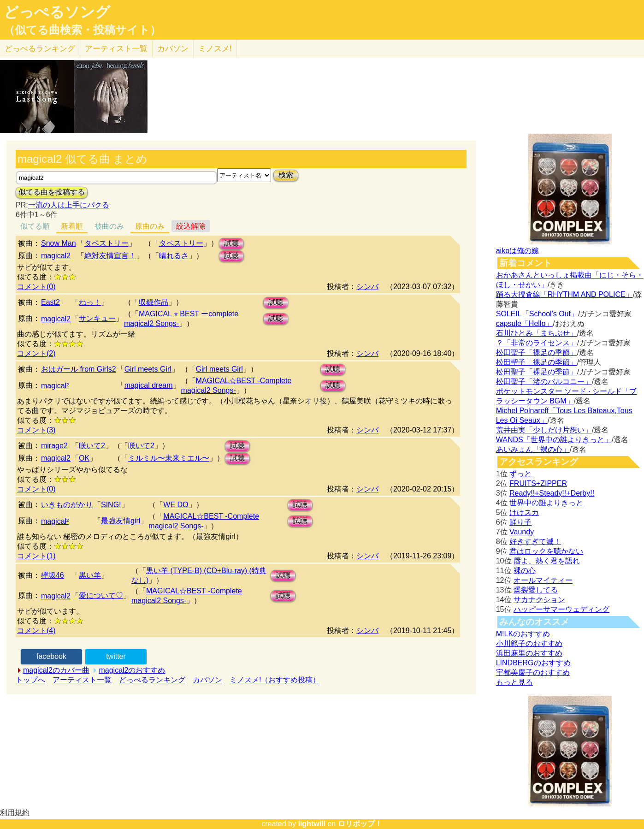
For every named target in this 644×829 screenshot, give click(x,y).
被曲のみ (109, 226)
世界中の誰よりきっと (546, 503)
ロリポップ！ (360, 824)
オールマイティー (543, 580)
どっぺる (40, 49)
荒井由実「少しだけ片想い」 (544, 430)
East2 (50, 302)
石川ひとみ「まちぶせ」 (537, 333)
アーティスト (116, 49)
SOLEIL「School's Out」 (537, 314)
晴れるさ (174, 256)
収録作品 (154, 302)
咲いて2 (92, 446)
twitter (116, 656)
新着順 (72, 226)
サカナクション (539, 600)
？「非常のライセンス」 (537, 343)
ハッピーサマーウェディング (561, 609)
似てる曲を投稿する (52, 192)
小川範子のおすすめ (529, 643)
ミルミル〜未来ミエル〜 (169, 458)
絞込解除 (191, 226)
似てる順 (35, 226)
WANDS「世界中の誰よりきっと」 (554, 440)
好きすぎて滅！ (535, 542)
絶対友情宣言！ (110, 256)
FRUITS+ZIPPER (538, 483)
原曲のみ (150, 226)
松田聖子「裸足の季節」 (537, 352)
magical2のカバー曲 (56, 670)
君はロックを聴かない (546, 551)
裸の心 (525, 571)
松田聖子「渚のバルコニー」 (544, 382)
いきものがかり (67, 505)
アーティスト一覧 (82, 680)
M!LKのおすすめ (523, 634)
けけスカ (524, 512)
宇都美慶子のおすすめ (533, 672)
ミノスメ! (215, 49)
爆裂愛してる (536, 590)
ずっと (520, 474)
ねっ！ (90, 302)
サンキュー (97, 318)
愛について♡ (101, 595)
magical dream (149, 385)
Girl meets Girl (148, 369)
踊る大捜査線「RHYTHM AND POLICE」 (564, 294)
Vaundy (522, 532)
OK (84, 458)
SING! (111, 505)
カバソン (173, 49)
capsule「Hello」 (525, 323)
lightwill (312, 824)
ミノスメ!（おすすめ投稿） (275, 680)
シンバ (367, 287)
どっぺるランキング (152, 680)
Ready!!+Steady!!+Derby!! (552, 493)
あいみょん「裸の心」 (533, 449)
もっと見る (514, 682)
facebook (51, 656)
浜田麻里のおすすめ (529, 653)
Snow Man (59, 243)
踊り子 (520, 522)
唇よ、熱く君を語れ (547, 561)
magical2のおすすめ (132, 670)
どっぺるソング (57, 12)
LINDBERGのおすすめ (533, 663)
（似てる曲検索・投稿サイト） (82, 30)
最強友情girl (121, 521)
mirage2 (54, 446)
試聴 (231, 243)
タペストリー (106, 243)
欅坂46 (53, 575)
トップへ (30, 680)
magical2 (56, 256)
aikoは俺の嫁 (517, 251)
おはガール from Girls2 (79, 369)
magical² (55, 386)
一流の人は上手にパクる (69, 205)
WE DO (176, 505)
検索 (286, 175)
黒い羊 (90, 575)
